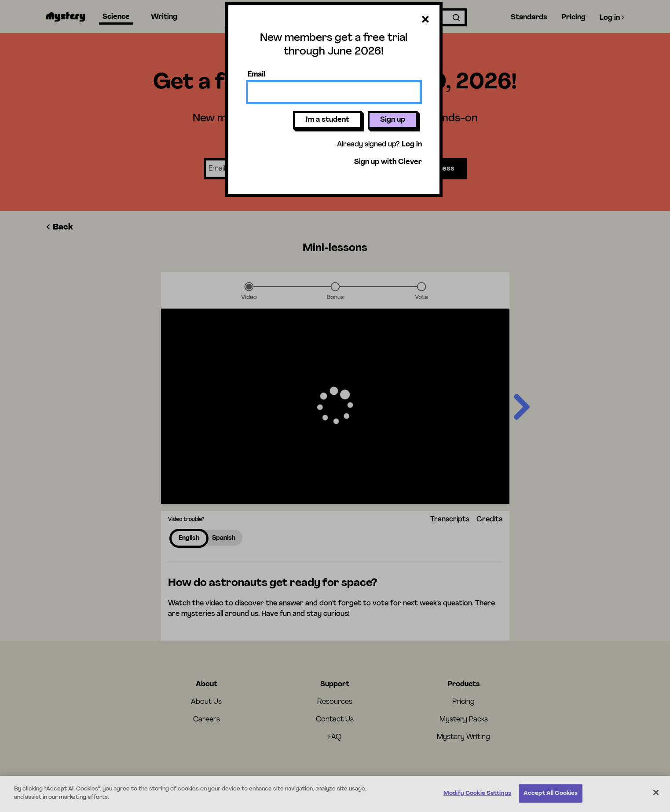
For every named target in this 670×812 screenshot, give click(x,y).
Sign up (393, 120)
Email (256, 75)
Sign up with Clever (388, 162)
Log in (412, 145)
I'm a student (327, 120)
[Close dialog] (425, 21)
